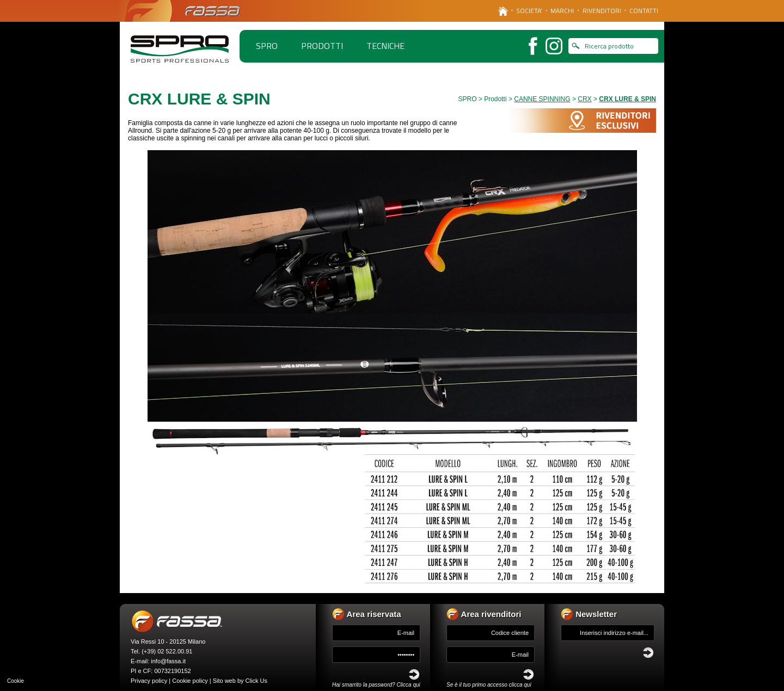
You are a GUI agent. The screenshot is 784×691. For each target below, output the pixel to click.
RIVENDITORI (602, 11)
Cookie (16, 681)
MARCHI (562, 11)
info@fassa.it (168, 661)
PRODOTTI (322, 46)
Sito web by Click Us (240, 681)
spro (267, 46)
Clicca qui (408, 685)
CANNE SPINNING (542, 99)
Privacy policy (149, 681)
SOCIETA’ (529, 11)
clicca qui (520, 685)
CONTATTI (644, 11)
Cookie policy (190, 681)
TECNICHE (385, 46)
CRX (584, 99)
